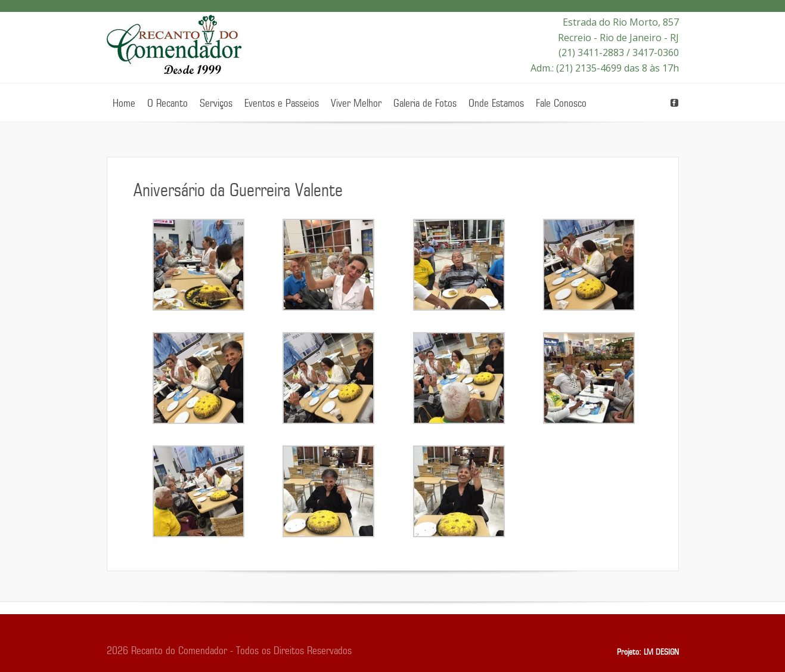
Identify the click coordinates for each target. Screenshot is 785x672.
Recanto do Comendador (176, 47)
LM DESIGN (661, 652)
